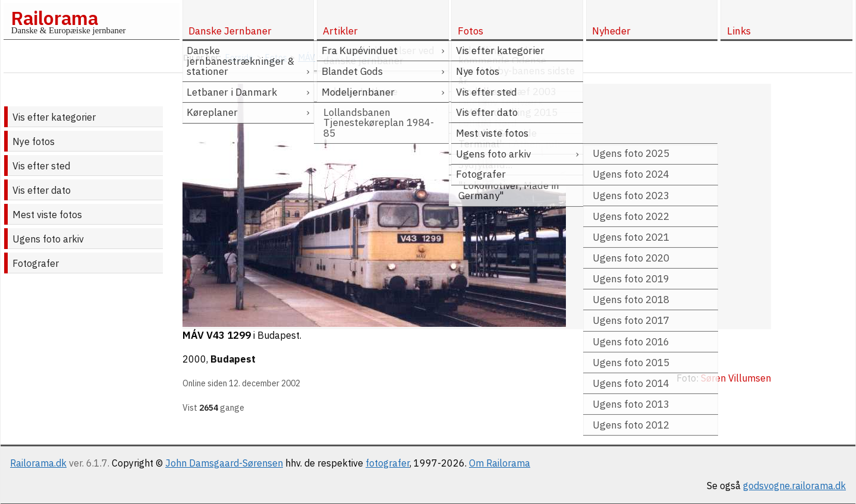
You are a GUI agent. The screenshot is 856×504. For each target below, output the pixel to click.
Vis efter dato (42, 190)
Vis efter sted (41, 166)
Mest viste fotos (47, 215)
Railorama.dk (38, 463)
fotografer (388, 463)
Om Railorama (500, 463)
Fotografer (36, 263)
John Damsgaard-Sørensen (224, 463)
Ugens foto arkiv (48, 239)
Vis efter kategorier (54, 117)
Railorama (54, 18)
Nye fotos (34, 141)
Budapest (233, 359)
